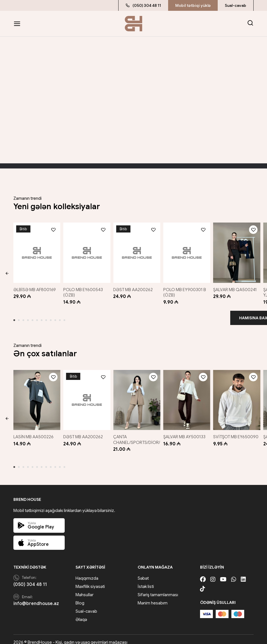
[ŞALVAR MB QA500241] (238, 251)
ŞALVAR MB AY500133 (186, 431)
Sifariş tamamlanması (158, 589)
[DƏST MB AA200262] (137, 251)
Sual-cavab (236, 5)
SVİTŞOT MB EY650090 (227, 434)
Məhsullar (84, 589)
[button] (7, 272)
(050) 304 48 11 (143, 5)
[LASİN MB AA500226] (36, 395)
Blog (80, 597)
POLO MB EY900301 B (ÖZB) (186, 289)
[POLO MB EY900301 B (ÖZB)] (187, 251)
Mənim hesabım (153, 597)
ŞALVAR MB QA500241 (237, 287)
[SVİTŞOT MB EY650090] (238, 395)
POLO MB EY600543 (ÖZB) (84, 289)
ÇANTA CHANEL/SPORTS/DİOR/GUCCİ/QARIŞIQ (154, 434)
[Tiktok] (203, 583)
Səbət (143, 572)
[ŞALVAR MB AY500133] (187, 395)
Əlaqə (81, 614)
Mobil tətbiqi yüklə (193, 5)
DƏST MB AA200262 (134, 287)
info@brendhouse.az (36, 598)
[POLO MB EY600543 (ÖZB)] (86, 251)
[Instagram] (213, 574)
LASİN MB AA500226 (33, 431)
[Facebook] (203, 574)
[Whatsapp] (234, 574)
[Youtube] (223, 574)
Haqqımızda (87, 572)
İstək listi (146, 581)
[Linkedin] (243, 574)
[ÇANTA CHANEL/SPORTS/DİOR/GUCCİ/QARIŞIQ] (137, 395)
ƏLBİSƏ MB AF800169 (35, 287)
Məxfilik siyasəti (90, 581)
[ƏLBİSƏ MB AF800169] (36, 251)
